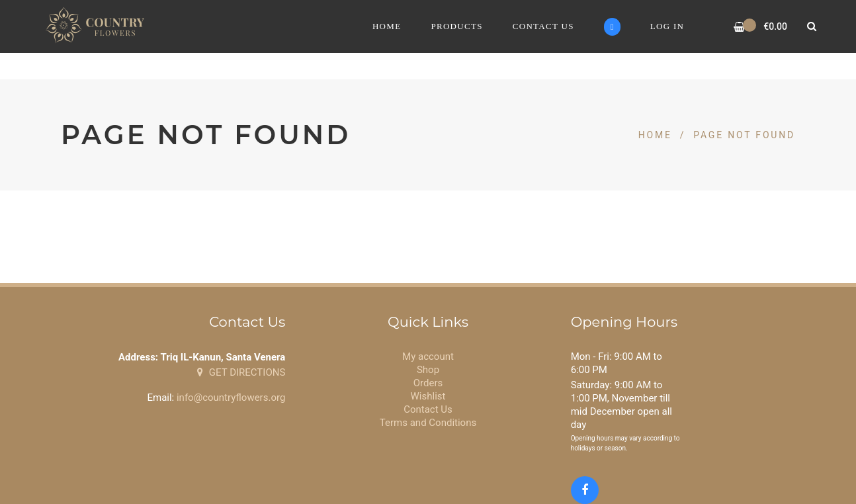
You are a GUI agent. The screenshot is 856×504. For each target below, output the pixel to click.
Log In (667, 26)
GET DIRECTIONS (241, 372)
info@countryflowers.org (231, 398)
